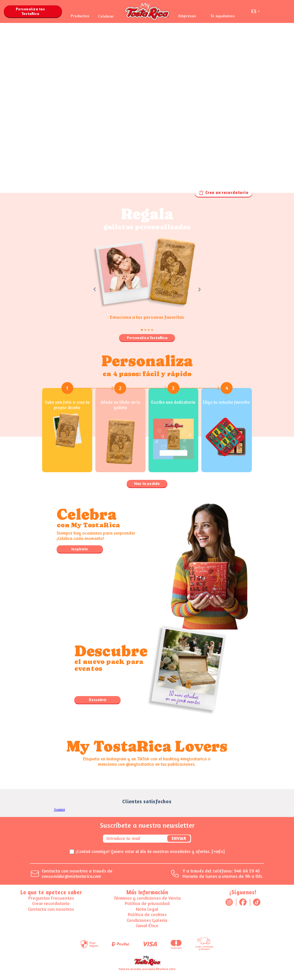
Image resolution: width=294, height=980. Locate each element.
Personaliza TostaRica (147, 338)
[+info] (218, 852)
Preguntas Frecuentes (51, 898)
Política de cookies (147, 914)
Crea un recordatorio (223, 193)
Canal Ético (147, 925)
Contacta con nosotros (51, 909)
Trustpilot (60, 810)
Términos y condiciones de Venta (147, 898)
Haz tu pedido (147, 483)
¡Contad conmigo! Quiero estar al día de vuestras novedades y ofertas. (150, 852)
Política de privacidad (147, 903)
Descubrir (98, 700)
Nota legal (147, 909)
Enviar (179, 838)
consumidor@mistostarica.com (71, 876)
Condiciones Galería (147, 920)
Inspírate (80, 549)
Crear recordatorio (51, 903)
